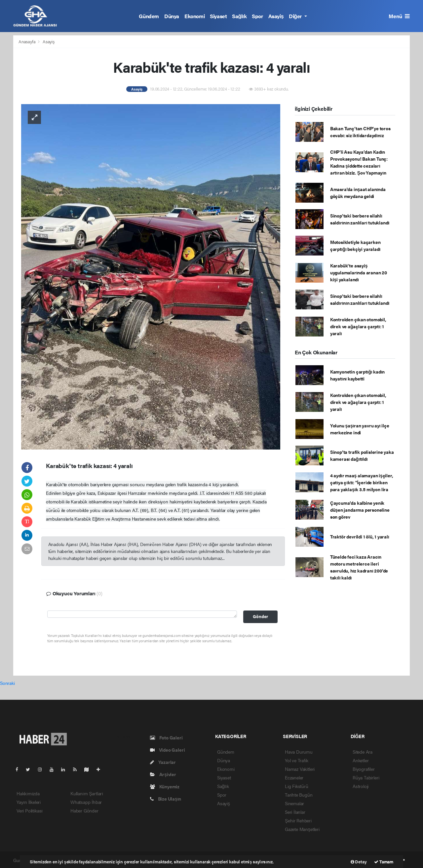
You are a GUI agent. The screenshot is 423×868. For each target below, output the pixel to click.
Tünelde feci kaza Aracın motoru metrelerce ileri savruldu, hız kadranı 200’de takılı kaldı (359, 567)
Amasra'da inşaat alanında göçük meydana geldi (358, 193)
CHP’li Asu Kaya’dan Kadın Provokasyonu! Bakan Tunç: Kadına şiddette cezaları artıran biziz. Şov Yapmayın (359, 162)
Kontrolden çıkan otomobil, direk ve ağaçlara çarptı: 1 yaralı (358, 326)
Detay (359, 862)
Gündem (149, 16)
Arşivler (163, 774)
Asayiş (276, 16)
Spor (257, 16)
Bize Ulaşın (166, 799)
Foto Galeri (166, 737)
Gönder (260, 616)
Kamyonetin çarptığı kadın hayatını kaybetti (357, 375)
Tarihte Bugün (299, 795)
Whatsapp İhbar (86, 802)
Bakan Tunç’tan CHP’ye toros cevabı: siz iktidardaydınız (360, 132)
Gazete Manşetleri (302, 829)
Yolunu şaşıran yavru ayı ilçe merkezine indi (360, 429)
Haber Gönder (84, 810)
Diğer (296, 16)
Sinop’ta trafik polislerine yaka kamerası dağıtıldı (362, 455)
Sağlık (239, 16)
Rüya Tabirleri (366, 777)
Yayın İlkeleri (29, 802)
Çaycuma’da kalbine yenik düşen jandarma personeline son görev (360, 510)
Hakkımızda (28, 793)
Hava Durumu (299, 752)
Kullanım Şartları (87, 793)
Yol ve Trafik (297, 760)
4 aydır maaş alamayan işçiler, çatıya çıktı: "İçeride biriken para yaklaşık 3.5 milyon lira (362, 482)
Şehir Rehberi (298, 820)
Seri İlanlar (295, 812)
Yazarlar (163, 762)
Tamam (384, 862)
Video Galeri (167, 750)
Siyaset (218, 16)
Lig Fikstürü (297, 786)
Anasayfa (27, 41)
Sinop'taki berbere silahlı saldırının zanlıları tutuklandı (360, 219)
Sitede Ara (363, 752)
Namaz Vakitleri (300, 769)
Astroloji (361, 786)
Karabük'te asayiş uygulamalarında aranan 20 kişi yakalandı (359, 272)
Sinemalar (294, 803)
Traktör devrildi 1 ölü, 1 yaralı (360, 536)
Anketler (361, 760)
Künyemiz (165, 786)
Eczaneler (294, 777)
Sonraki (7, 683)
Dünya (172, 16)
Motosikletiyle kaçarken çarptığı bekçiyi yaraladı (355, 245)
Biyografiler (364, 769)
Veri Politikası (30, 810)
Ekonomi (194, 16)
